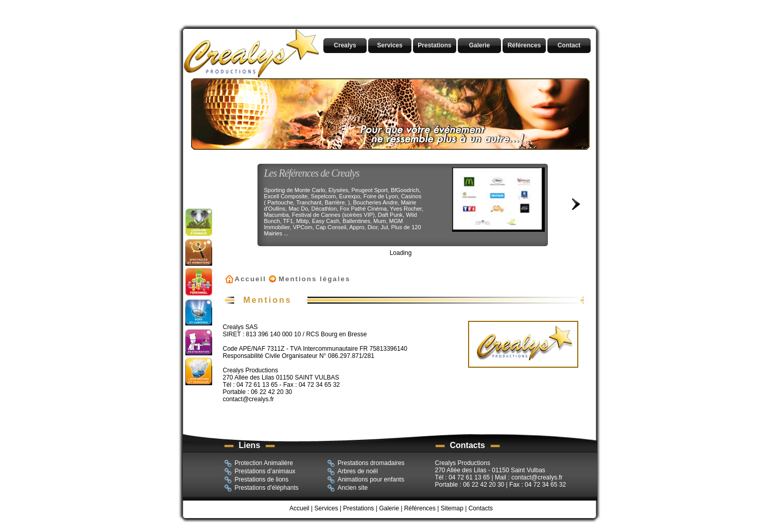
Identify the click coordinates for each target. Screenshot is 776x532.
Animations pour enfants (366, 480)
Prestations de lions (256, 480)
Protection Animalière (258, 464)
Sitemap (452, 508)
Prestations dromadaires (366, 464)
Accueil (251, 279)
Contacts (481, 508)
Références (524, 45)
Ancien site (348, 488)
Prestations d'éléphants (261, 488)
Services (390, 45)
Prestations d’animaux (260, 472)
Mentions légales (314, 279)
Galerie (480, 45)
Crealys (345, 45)
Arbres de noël (352, 472)
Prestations (434, 45)
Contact (569, 45)
